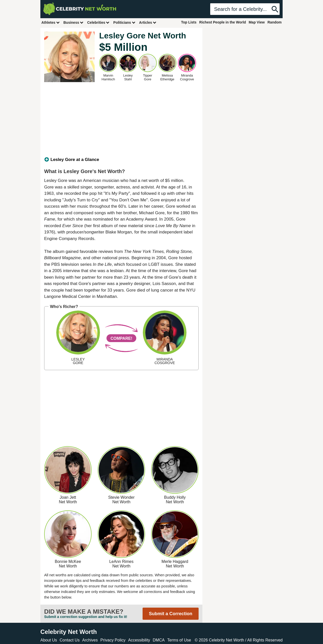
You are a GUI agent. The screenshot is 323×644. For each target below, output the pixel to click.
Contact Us (70, 640)
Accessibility (139, 640)
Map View (257, 22)
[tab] (121, 160)
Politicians (124, 22)
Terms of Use (179, 640)
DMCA (159, 640)
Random (275, 22)
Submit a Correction (171, 614)
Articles (148, 22)
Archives (90, 640)
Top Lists (189, 22)
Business (73, 22)
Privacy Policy (113, 640)
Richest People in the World (223, 22)
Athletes (51, 22)
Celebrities (98, 22)
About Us (49, 640)
